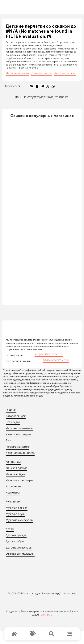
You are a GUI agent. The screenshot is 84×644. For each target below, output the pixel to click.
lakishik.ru (46, 615)
